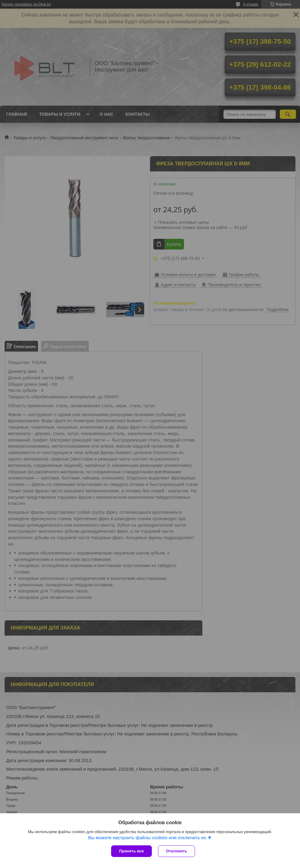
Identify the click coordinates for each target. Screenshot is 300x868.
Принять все (131, 851)
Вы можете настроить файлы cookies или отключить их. (148, 838)
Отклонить (176, 851)
